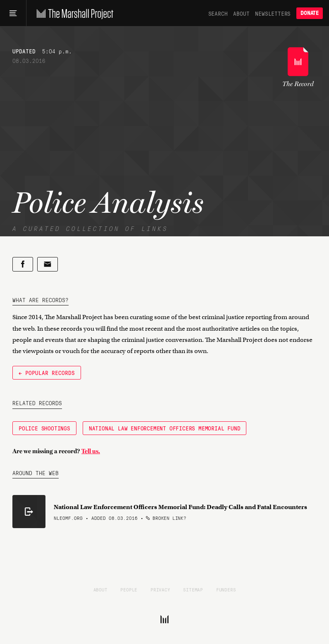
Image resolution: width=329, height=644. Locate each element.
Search (218, 13)
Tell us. (91, 451)
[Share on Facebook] (23, 264)
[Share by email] (48, 264)
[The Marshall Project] (73, 13)
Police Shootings (44, 428)
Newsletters (273, 13)
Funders (226, 589)
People (129, 589)
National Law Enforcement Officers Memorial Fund (165, 428)
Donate (310, 13)
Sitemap (193, 589)
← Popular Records (47, 372)
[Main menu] (13, 13)
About (241, 13)
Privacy (160, 589)
